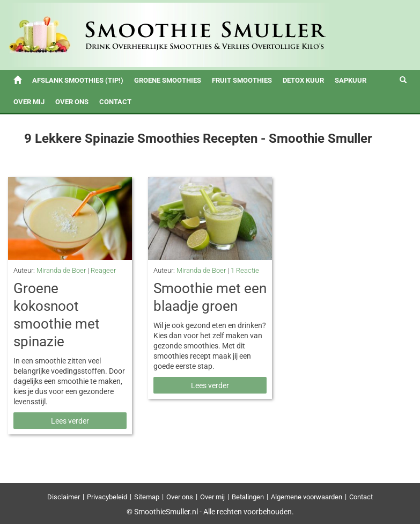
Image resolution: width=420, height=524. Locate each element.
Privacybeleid (107, 497)
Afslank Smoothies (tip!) (78, 80)
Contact (115, 102)
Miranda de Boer (61, 270)
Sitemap (147, 497)
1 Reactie (245, 270)
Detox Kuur (303, 80)
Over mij (29, 102)
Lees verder (70, 421)
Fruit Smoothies (242, 80)
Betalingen (248, 497)
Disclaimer (64, 497)
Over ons (72, 102)
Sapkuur (351, 80)
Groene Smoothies (168, 80)
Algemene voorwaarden (307, 497)
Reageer (103, 270)
